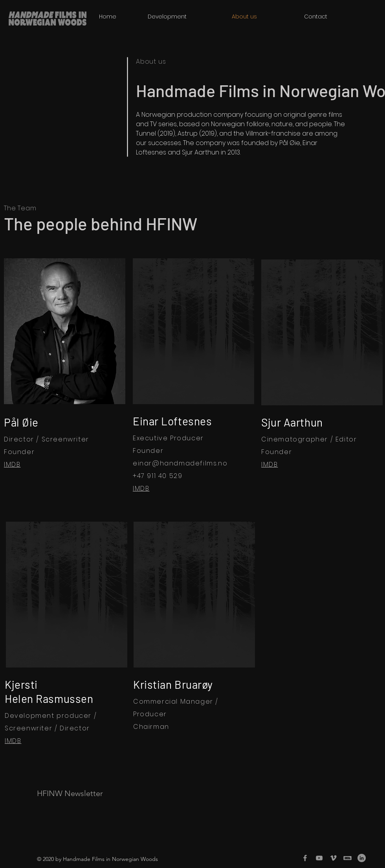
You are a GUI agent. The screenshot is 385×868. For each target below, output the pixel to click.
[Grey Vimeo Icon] (333, 858)
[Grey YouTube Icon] (319, 858)
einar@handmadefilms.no (180, 463)
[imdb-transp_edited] (347, 858)
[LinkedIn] (362, 858)
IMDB (12, 464)
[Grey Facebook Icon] (305, 858)
